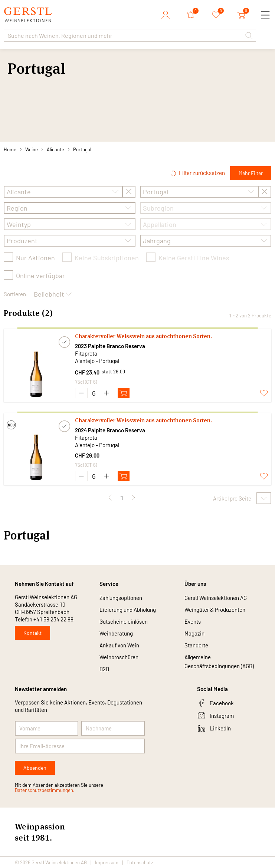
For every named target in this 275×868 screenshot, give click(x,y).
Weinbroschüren (119, 657)
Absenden (35, 768)
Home (10, 149)
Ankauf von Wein (119, 645)
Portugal (82, 149)
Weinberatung (116, 633)
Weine (32, 149)
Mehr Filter (251, 173)
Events (193, 621)
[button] (249, 36)
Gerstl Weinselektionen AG (216, 598)
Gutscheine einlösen (124, 621)
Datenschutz (140, 862)
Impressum (107, 862)
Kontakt (32, 633)
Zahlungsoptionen (121, 598)
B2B (104, 669)
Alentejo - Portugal (97, 361)
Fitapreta (86, 353)
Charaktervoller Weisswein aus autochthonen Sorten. (143, 336)
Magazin (194, 633)
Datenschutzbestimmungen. (45, 790)
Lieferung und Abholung (128, 610)
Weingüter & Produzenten (215, 610)
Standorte (196, 645)
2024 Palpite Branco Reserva (110, 430)
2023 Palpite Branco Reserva (110, 346)
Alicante (55, 149)
